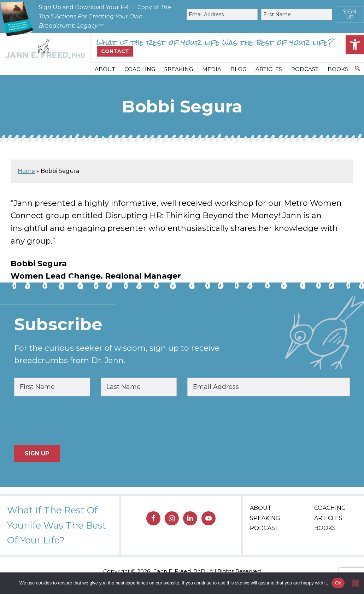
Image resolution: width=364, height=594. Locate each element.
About (261, 508)
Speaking (265, 518)
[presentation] (68, 421)
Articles (328, 518)
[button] (355, 45)
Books (325, 528)
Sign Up (350, 14)
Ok (338, 583)
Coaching (330, 508)
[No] (355, 583)
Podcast (264, 528)
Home (26, 171)
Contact (115, 51)
